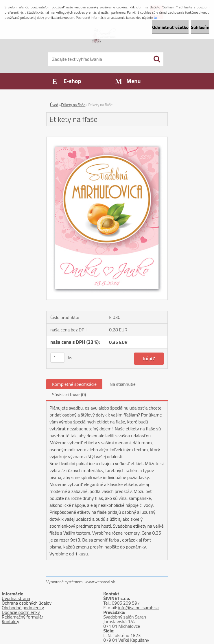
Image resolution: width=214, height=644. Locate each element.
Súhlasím (200, 27)
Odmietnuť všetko (170, 27)
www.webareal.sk (100, 582)
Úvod (54, 105)
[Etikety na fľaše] (107, 139)
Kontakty (11, 621)
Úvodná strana (16, 598)
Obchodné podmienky (23, 608)
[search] (157, 59)
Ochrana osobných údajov (27, 603)
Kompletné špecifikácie (74, 384)
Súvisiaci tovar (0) (69, 395)
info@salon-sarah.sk (138, 608)
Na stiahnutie (123, 384)
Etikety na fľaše (73, 105)
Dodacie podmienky (21, 612)
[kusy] (58, 358)
